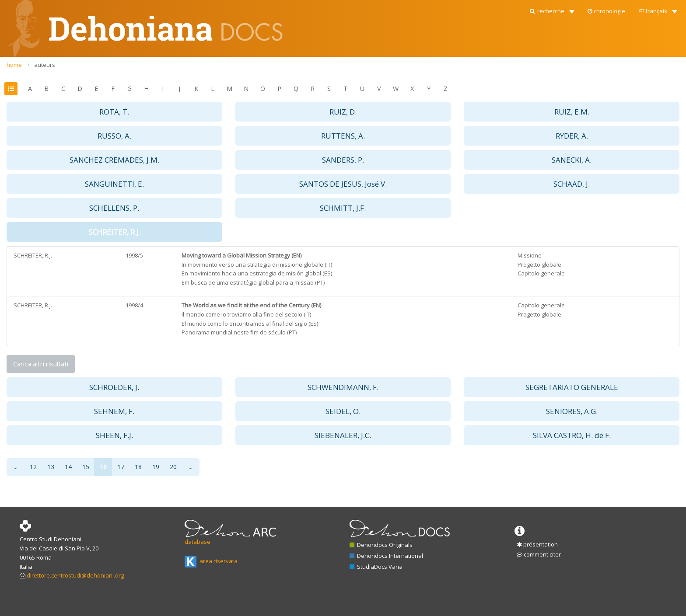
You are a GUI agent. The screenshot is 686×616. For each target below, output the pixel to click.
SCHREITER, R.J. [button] (114, 232)
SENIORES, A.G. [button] (572, 411)
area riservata (211, 561)
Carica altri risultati (41, 364)
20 (173, 467)
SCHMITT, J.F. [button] (343, 208)
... (16, 467)
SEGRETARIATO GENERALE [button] (572, 387)
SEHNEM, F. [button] (114, 411)
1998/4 (134, 305)
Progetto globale (539, 264)
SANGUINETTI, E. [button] (114, 184)
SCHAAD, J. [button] (572, 184)
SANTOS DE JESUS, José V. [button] (343, 184)
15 (86, 467)
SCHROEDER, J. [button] (114, 387)
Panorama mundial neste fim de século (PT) (239, 332)
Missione (530, 255)
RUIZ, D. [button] (343, 112)
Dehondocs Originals (381, 545)
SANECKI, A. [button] (572, 160)
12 (33, 467)
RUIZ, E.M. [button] (572, 112)
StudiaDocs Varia (376, 567)
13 (51, 467)
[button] (551, 9)
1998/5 (134, 255)
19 (156, 467)
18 (138, 467)
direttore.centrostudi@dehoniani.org (75, 575)
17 (121, 467)
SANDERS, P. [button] (343, 160)
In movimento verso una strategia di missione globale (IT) (257, 264)
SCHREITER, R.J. (33, 255)
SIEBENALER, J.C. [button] (343, 435)
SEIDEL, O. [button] (343, 411)
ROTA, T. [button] (114, 112)
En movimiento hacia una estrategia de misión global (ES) (257, 273)
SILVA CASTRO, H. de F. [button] (572, 435)
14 (68, 467)
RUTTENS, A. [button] (343, 136)
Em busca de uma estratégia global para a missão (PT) (253, 282)
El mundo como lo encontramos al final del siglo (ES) (250, 324)
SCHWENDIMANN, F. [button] (343, 387)
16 (103, 467)
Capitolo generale (541, 273)
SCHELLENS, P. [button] (114, 208)
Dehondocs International (386, 556)
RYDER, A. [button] (572, 136)
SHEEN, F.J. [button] (114, 435)
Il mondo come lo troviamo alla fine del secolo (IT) (246, 314)
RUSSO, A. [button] (114, 136)
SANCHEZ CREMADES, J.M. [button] (114, 160)
